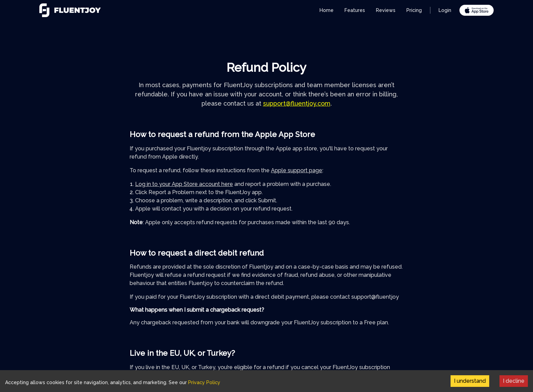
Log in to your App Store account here (184, 184)
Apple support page (297, 170)
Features (355, 10)
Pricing (414, 10)
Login (445, 10)
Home (327, 10)
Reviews (386, 10)
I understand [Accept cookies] (470, 381)
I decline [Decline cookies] (514, 381)
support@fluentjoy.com (297, 103)
